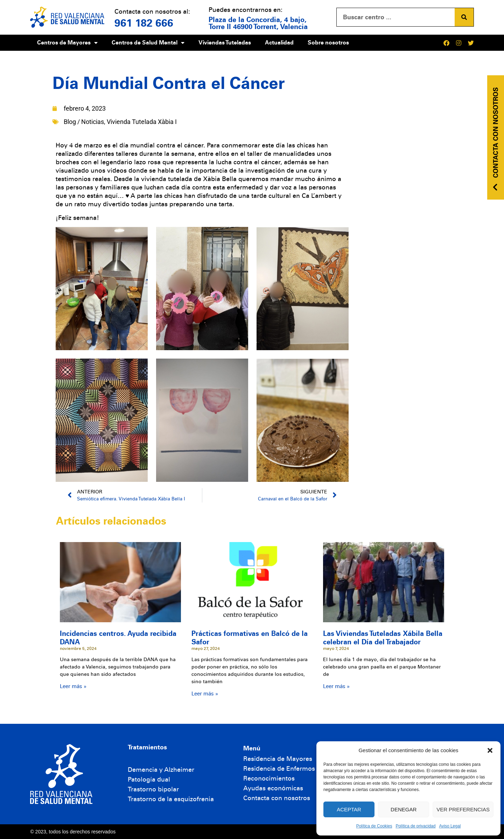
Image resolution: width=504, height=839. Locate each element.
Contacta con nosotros (277, 798)
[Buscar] (464, 17)
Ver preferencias (463, 809)
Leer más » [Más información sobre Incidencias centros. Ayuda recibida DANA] (73, 686)
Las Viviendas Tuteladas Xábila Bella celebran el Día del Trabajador (383, 638)
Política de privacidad (415, 826)
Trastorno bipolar (153, 789)
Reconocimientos (269, 778)
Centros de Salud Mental (148, 43)
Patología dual (149, 779)
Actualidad (279, 43)
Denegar (404, 809)
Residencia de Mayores (278, 759)
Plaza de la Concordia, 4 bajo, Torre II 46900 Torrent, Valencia (258, 23)
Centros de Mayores (67, 43)
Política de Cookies (374, 826)
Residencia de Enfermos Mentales (294, 769)
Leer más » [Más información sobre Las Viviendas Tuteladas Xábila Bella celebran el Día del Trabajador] (336, 686)
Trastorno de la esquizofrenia (171, 799)
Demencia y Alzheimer (161, 770)
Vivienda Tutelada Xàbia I (142, 122)
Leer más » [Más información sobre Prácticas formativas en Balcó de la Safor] (205, 694)
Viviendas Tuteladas (225, 43)
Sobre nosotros (328, 43)
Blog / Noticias (84, 122)
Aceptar (349, 809)
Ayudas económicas (273, 788)
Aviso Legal (450, 826)
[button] (490, 750)
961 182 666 (144, 23)
